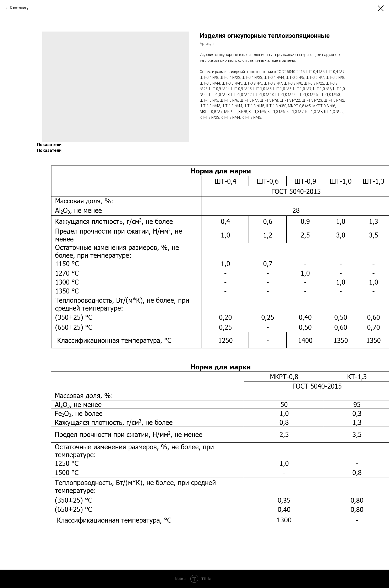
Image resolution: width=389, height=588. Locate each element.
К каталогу (19, 8)
